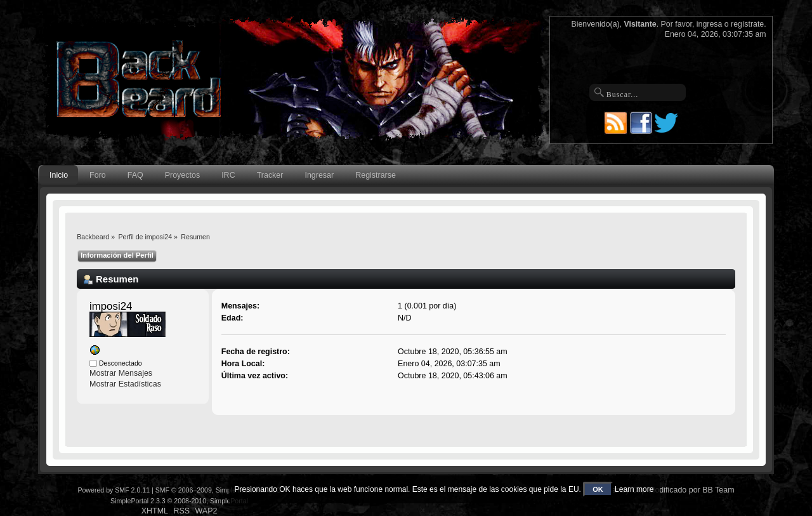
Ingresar (319, 175)
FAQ (135, 175)
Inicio (59, 175)
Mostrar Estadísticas (125, 384)
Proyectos (182, 175)
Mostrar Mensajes (121, 373)
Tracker (270, 175)
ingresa (710, 24)
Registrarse (376, 175)
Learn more (634, 489)
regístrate (747, 24)
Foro (98, 175)
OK (598, 489)
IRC (228, 175)
